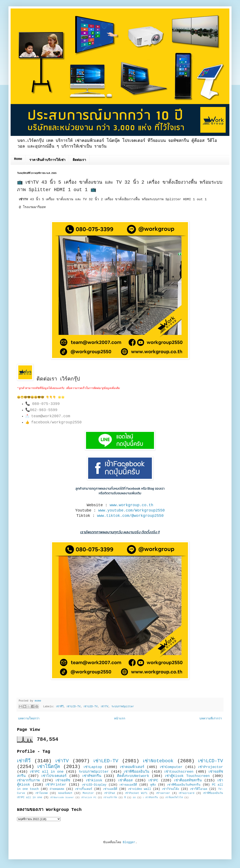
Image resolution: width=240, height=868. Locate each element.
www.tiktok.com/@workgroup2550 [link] (130, 516)
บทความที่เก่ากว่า (211, 719)
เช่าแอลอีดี (110, 789)
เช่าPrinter (56, 785)
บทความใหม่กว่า (29, 719)
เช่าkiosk (94, 780)
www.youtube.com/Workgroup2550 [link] (131, 510)
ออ (134, 798)
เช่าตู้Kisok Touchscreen (187, 776)
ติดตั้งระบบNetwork (133, 776)
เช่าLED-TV (91, 707)
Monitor (88, 793)
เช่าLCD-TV (74, 707)
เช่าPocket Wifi (136, 793)
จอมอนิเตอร (65, 793)
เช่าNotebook (158, 761)
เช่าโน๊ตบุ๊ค (49, 767)
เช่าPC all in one (47, 772)
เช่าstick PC (89, 798)
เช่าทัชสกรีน (92, 776)
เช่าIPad (110, 793)
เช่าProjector (211, 767)
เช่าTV (105, 707)
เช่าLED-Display (94, 785)
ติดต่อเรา (79, 160)
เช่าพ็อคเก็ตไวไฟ (174, 798)
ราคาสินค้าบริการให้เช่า (47, 160)
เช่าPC (153, 780)
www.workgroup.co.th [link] (131, 505)
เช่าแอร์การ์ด (110, 798)
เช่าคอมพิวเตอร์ (132, 767)
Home (18, 159)
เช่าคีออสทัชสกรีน (188, 780)
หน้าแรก (120, 719)
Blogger (129, 842)
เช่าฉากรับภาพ (28, 780)
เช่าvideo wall (140, 789)
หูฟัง (153, 785)
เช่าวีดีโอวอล (199, 789)
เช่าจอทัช (63, 780)
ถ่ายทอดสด (57, 789)
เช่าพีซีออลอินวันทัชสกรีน (184, 785)
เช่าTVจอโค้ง (171, 789)
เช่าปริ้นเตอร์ (84, 789)
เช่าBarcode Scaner (62, 798)
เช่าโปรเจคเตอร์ (54, 776)
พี (125, 798)
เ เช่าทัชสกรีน (151, 798)
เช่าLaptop (93, 767)
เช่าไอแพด (42, 793)
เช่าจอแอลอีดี (128, 785)
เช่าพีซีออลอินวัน (136, 772)
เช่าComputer (171, 767)
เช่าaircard (187, 793)
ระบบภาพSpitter (123, 707)
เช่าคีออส (125, 780)
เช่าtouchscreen (179, 772)
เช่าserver (163, 793)
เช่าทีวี (60, 707)
